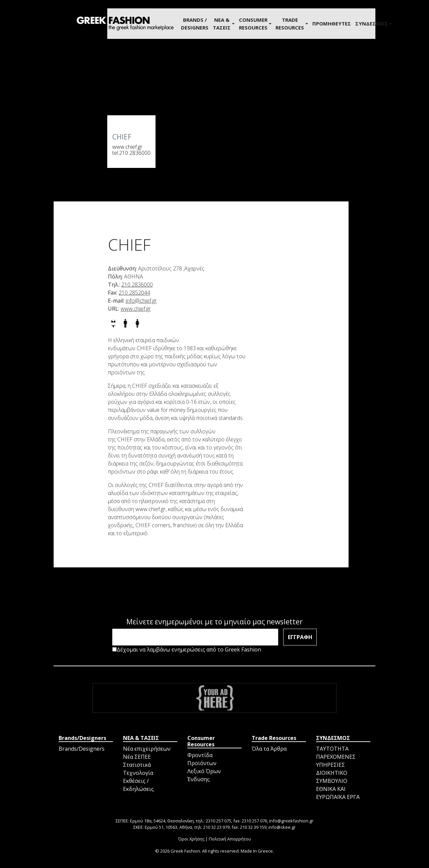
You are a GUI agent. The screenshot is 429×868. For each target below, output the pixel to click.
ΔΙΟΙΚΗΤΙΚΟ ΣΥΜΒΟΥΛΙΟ (332, 777)
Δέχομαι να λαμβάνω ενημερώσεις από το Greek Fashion (187, 649)
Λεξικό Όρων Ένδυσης (204, 775)
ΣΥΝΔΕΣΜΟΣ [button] (372, 23)
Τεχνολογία (138, 773)
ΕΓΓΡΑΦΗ (300, 637)
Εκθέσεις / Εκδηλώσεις (138, 785)
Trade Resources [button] (290, 24)
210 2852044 (134, 293)
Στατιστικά (137, 765)
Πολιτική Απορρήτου (230, 839)
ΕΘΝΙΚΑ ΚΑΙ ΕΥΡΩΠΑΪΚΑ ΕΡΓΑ (338, 793)
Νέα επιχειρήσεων (147, 749)
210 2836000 (137, 285)
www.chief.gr (127, 147)
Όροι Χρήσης (191, 839)
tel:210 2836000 (131, 153)
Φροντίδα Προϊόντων (202, 759)
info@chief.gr (141, 301)
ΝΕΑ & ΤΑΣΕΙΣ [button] (222, 24)
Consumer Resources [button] (253, 24)
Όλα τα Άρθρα (269, 749)
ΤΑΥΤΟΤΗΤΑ (332, 749)
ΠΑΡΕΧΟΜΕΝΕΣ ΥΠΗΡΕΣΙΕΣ (336, 761)
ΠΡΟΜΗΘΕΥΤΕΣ (332, 23)
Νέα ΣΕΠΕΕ (137, 757)
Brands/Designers (82, 749)
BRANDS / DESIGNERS (195, 24)
